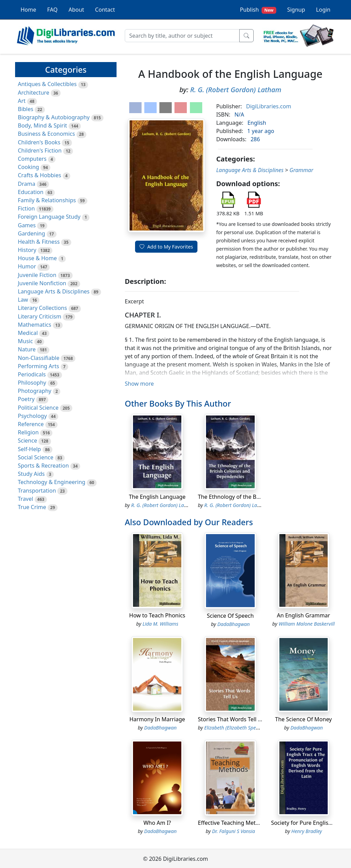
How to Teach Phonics (157, 615)
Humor (27, 266)
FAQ (52, 10)
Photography (35, 391)
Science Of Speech (231, 616)
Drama (27, 184)
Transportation (37, 491)
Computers (32, 159)
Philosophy (32, 383)
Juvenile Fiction (37, 275)
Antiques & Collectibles (47, 84)
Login (323, 10)
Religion (28, 432)
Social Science (36, 457)
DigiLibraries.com (269, 106)
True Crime (32, 507)
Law (23, 300)
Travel (26, 499)
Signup (296, 10)
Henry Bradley (307, 831)
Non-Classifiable (39, 358)
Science (27, 441)
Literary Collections (42, 308)
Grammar (301, 170)
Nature (27, 349)
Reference (31, 424)
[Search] (182, 36)
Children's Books (39, 142)
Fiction (26, 208)
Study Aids (31, 474)
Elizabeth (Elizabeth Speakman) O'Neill (246, 728)
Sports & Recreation (43, 466)
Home (28, 10)
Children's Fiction (40, 150)
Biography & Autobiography (54, 117)
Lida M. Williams (161, 624)
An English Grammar (304, 615)
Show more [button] (139, 384)
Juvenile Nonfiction (42, 283)
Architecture (34, 93)
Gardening (32, 233)
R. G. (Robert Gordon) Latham (236, 90)
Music (25, 341)
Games (27, 225)
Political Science (38, 408)
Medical (28, 333)
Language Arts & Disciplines (54, 291)
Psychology (32, 416)
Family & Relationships (47, 200)
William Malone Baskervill (307, 624)
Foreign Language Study (49, 217)
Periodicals (32, 374)
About (76, 10)
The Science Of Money (304, 719)
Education (31, 192)
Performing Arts (38, 366)
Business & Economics (46, 134)
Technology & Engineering (52, 482)
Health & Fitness (39, 242)
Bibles (26, 109)
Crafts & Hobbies (39, 175)
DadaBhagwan (234, 624)
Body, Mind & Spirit (43, 125)
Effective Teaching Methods (233, 823)
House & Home (37, 258)
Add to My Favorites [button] (166, 247)
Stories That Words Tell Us (231, 719)
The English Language (157, 497)
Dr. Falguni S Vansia (233, 831)
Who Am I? (157, 823)
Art (22, 101)
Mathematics (34, 325)
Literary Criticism (40, 316)
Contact (105, 10)
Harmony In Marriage (157, 719)
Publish (258, 10)
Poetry (26, 399)
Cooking (28, 167)
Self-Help (29, 449)
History (27, 250)
